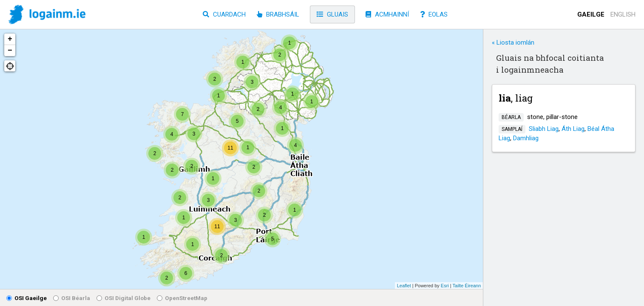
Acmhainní (387, 14)
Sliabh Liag (544, 129)
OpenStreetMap (182, 298)
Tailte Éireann (467, 286)
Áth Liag (573, 129)
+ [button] (10, 39)
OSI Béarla (72, 298)
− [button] (10, 51)
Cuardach (224, 14)
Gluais (332, 14)
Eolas (434, 14)
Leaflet (404, 286)
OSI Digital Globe (123, 298)
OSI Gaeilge (27, 298)
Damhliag (526, 138)
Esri (445, 286)
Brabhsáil (278, 14)
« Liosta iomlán (513, 42)
